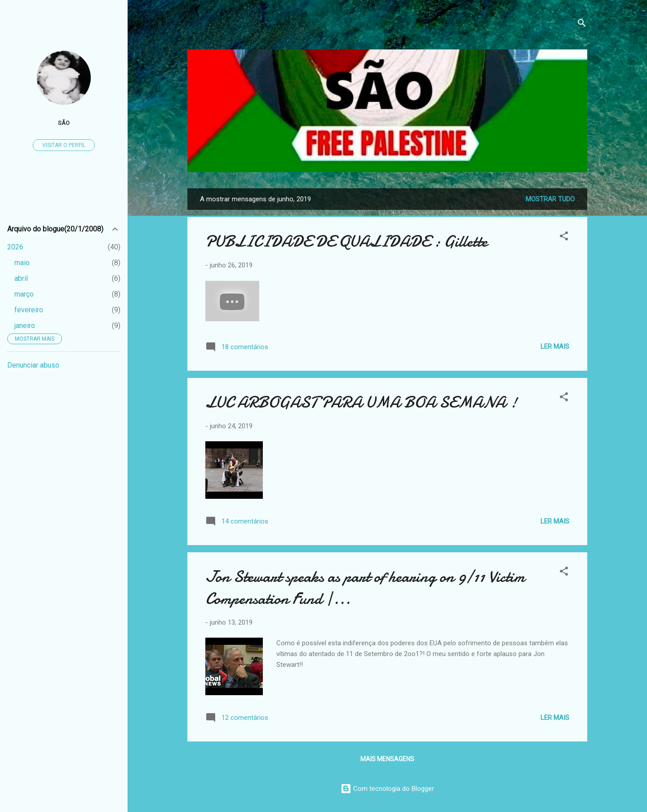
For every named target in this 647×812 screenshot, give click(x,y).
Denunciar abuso (33, 365)
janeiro (25, 326)
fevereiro (29, 310)
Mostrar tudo (550, 199)
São (64, 123)
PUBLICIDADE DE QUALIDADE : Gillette (346, 242)
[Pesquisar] (582, 24)
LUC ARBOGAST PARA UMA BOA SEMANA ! (361, 402)
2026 (15, 247)
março (24, 294)
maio (22, 263)
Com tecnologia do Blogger (387, 789)
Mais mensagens (387, 759)
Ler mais (555, 346)
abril (21, 278)
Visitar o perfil (64, 145)
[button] (564, 237)
